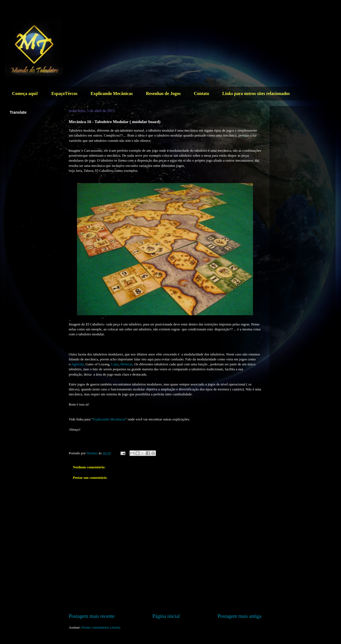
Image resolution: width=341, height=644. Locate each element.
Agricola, (78, 364)
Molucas (126, 364)
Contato (201, 93)
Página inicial (166, 616)
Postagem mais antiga (239, 616)
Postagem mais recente (92, 616)
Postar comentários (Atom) (101, 627)
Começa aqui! (25, 93)
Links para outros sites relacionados (256, 93)
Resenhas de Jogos (163, 93)
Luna (115, 364)
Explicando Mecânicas (112, 93)
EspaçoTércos (64, 93)
